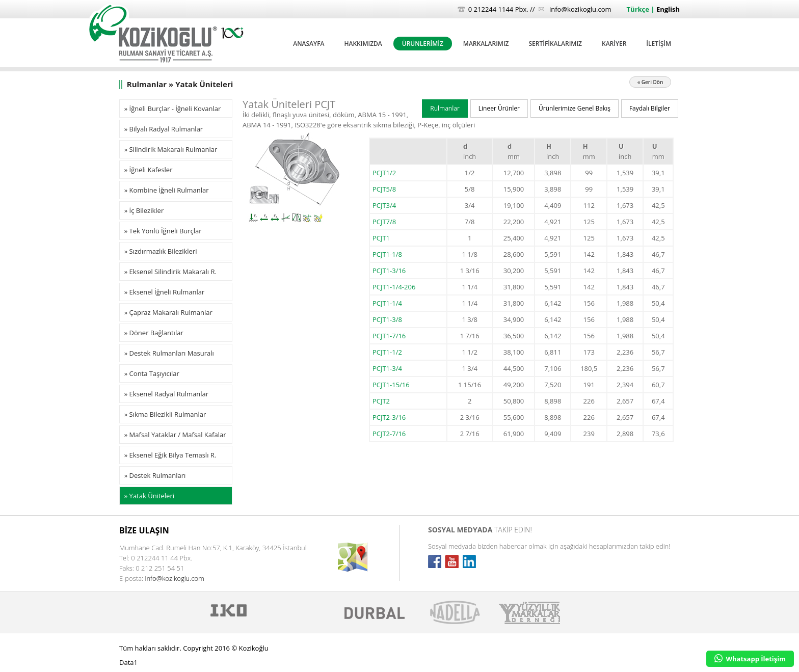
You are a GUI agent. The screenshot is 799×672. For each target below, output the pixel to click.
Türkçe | (642, 9)
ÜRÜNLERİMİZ (423, 44)
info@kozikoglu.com (580, 9)
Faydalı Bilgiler (650, 108)
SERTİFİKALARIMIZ (555, 44)
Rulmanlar (445, 108)
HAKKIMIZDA (363, 44)
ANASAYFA (309, 44)
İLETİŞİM (659, 44)
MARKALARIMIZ (486, 44)
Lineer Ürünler (499, 108)
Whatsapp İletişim (750, 659)
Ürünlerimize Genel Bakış (575, 108)
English (668, 9)
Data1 (128, 662)
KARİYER (614, 44)
